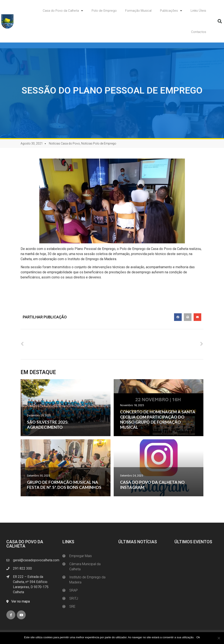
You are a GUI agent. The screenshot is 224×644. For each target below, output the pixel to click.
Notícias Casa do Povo (64, 143)
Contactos (199, 32)
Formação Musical (138, 11)
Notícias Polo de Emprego (99, 143)
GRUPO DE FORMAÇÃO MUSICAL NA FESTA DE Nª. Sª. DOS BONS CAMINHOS (64, 485)
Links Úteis (198, 11)
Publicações (171, 11)
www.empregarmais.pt (37, 286)
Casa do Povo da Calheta (63, 11)
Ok (198, 637)
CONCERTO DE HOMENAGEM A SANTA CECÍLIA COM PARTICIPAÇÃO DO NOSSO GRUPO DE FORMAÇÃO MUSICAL (158, 419)
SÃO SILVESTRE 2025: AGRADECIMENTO (48, 425)
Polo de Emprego (104, 11)
